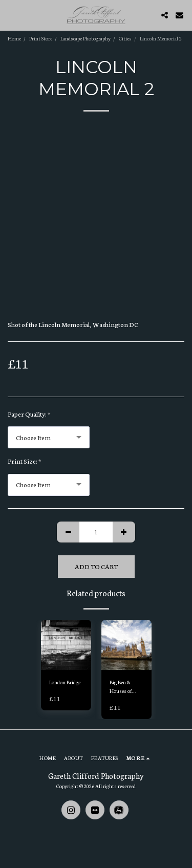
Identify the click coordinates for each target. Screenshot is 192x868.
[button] (11, 15)
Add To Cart (96, 566)
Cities (125, 38)
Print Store (41, 38)
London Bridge (65, 682)
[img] (66, 645)
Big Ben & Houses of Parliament (121, 687)
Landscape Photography (86, 38)
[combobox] (49, 437)
